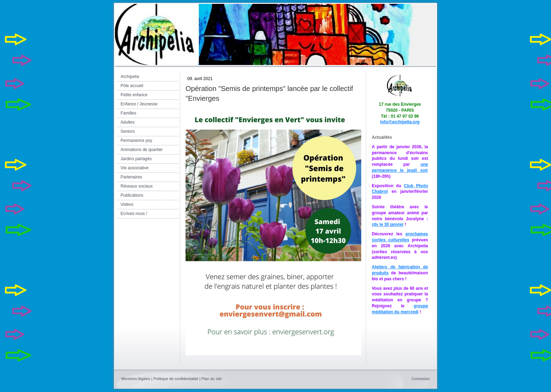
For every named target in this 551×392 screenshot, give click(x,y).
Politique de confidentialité (176, 379)
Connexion (420, 379)
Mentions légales (136, 379)
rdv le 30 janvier (388, 224)
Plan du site (211, 379)
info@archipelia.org (400, 122)
